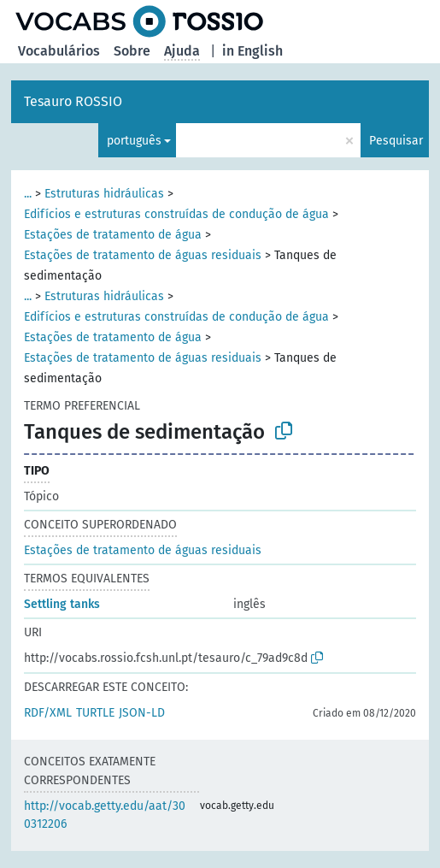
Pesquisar (396, 141)
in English (252, 51)
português (134, 141)
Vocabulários (59, 51)
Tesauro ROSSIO (73, 101)
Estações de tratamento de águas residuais (143, 255)
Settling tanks (62, 604)
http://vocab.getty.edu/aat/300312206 (105, 815)
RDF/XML (48, 713)
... (28, 194)
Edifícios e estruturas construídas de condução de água (176, 214)
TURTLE (95, 713)
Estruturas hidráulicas (104, 194)
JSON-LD (142, 713)
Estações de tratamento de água (113, 235)
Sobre (132, 51)
